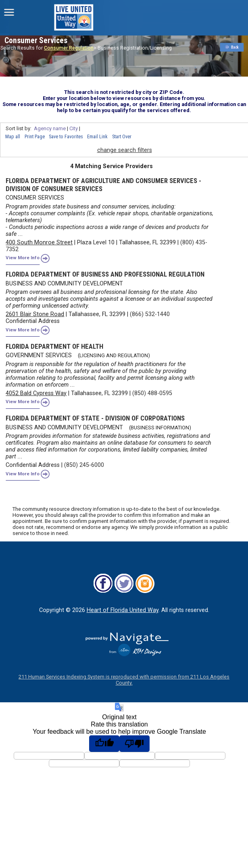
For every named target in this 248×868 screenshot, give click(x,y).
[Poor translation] (134, 743)
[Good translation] (104, 743)
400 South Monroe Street (39, 242)
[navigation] (9, 12)
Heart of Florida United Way (123, 610)
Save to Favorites (66, 137)
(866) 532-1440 (150, 314)
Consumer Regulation (69, 48)
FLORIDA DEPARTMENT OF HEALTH (54, 346)
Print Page (35, 137)
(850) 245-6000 (84, 465)
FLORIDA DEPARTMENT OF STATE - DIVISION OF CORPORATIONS (95, 418)
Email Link (97, 137)
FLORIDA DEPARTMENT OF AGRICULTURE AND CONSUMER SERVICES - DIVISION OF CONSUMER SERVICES (103, 185)
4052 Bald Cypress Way (36, 393)
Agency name (50, 128)
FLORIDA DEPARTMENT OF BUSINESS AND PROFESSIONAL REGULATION (105, 274)
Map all (13, 137)
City (74, 128)
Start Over (122, 137)
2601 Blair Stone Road (35, 314)
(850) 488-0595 (152, 393)
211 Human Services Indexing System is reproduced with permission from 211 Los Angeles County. (124, 680)
